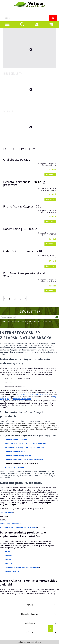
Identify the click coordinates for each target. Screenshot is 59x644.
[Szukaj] (53, 18)
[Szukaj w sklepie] (29, 18)
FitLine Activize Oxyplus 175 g (22, 206)
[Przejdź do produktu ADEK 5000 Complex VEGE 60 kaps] (29, 66)
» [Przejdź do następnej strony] (25, 298)
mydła (3, 520)
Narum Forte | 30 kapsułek (21, 229)
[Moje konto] (37, 24)
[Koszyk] (52, 24)
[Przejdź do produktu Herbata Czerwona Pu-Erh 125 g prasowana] (29, 99)
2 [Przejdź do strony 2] (15, 299)
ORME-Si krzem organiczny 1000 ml (26, 251)
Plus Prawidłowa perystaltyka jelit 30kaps (25, 275)
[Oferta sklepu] (7, 24)
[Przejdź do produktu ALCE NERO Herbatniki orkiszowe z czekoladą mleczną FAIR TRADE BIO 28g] (29, 137)
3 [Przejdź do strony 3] (21, 299)
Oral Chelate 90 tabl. (17, 160)
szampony (4, 516)
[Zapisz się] (57, 317)
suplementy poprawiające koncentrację (21, 463)
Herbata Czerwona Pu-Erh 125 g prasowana (24, 183)
